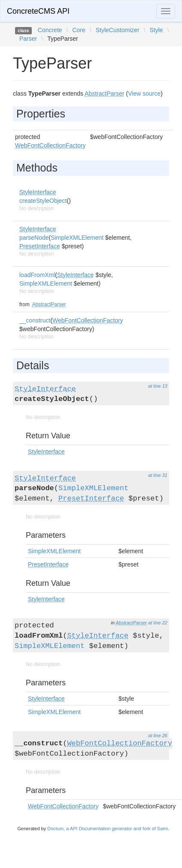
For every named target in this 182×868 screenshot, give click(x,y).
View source (144, 93)
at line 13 (158, 386)
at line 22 (158, 623)
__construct (35, 320)
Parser (28, 39)
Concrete (50, 30)
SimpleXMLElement (77, 238)
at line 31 (158, 475)
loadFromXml (37, 275)
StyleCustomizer (118, 30)
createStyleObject (43, 201)
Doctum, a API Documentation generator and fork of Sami (108, 829)
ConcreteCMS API (38, 11)
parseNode (34, 238)
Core (79, 30)
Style (156, 30)
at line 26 (158, 735)
